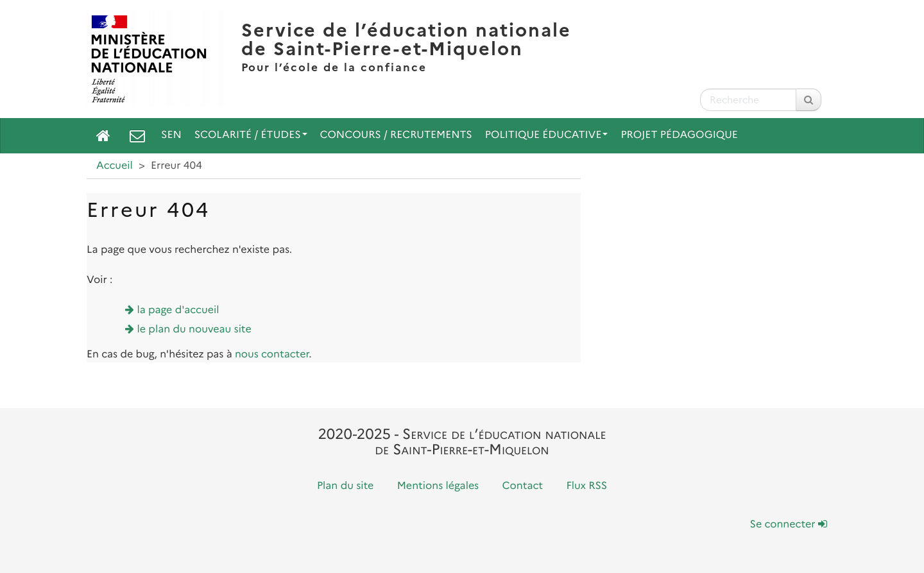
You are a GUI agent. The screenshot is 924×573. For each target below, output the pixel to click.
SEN (171, 135)
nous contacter (272, 355)
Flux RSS (586, 486)
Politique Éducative (547, 135)
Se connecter (789, 525)
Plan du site (345, 486)
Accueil (115, 166)
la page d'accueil (178, 310)
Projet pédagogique (679, 135)
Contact (523, 486)
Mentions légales (438, 486)
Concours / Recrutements (396, 135)
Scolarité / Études (251, 135)
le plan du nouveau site (194, 329)
